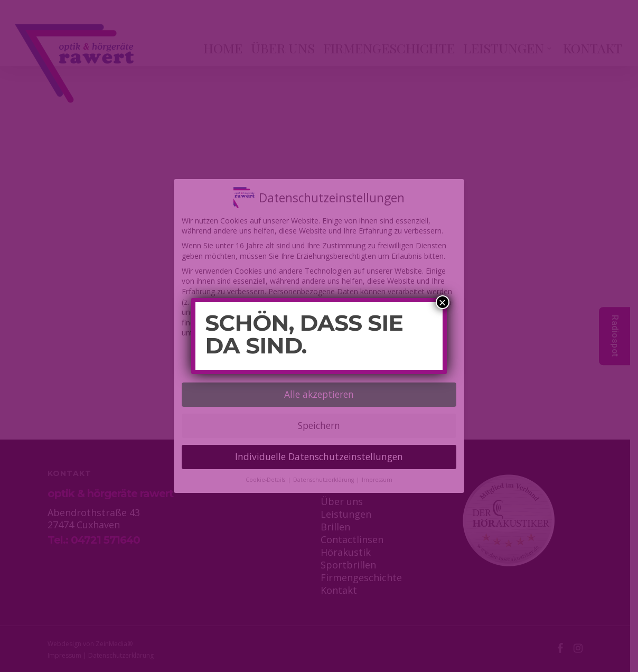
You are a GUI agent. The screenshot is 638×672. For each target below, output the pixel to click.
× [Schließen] (443, 302)
